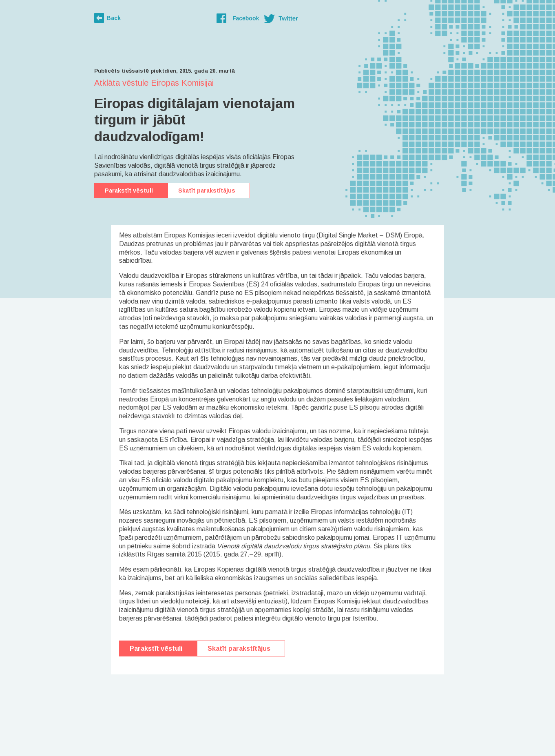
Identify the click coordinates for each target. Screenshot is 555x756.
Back (114, 18)
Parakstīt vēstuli (129, 191)
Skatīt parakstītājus (207, 191)
